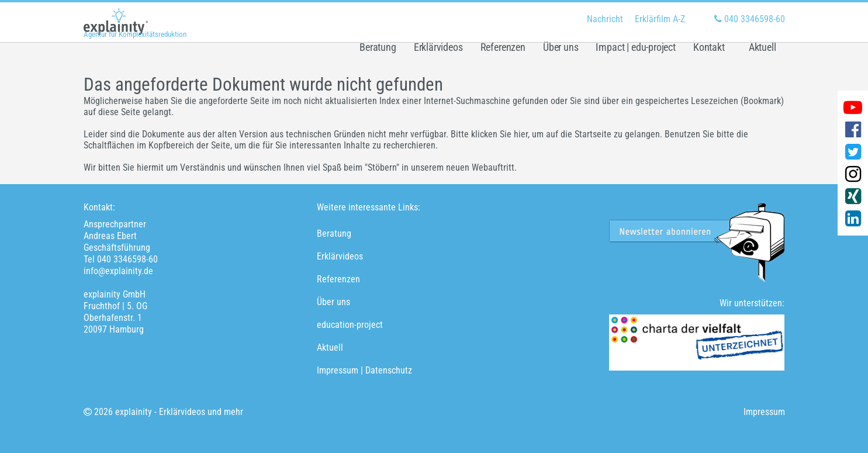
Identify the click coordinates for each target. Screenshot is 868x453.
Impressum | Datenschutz (364, 370)
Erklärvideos (438, 47)
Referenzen (503, 47)
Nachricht (605, 19)
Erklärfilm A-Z (660, 19)
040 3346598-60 (750, 19)
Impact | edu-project (635, 47)
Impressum (764, 412)
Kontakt (709, 47)
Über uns (561, 47)
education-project (350, 325)
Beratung (378, 47)
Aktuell (762, 47)
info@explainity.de (118, 271)
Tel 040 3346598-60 (121, 259)
